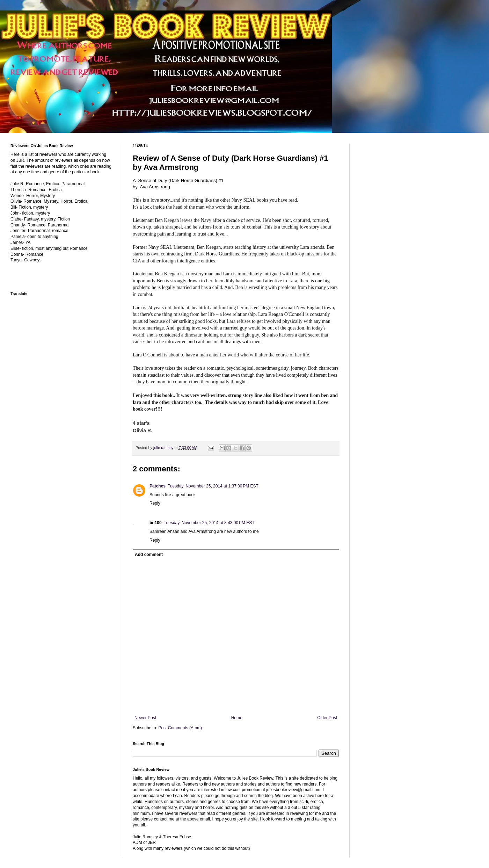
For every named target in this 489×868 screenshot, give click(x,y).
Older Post (327, 718)
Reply (155, 503)
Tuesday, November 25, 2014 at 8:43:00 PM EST (209, 523)
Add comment (149, 555)
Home (237, 718)
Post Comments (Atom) (180, 728)
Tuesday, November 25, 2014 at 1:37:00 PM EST (213, 486)
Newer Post (145, 718)
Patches (158, 486)
